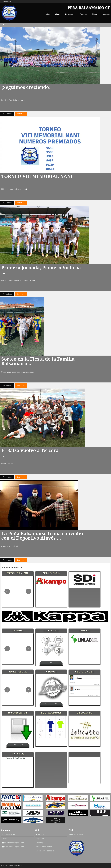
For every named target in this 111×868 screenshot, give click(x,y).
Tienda (95, 14)
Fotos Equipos (18, 573)
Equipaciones (51, 712)
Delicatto (85, 712)
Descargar (18, 745)
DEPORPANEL (7, 1)
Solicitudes (51, 704)
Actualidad (70, 14)
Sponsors (106, 14)
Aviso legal (40, 843)
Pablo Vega (79, 678)
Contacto (51, 630)
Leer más (21, 114)
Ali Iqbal (78, 689)
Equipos (83, 14)
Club (58, 14)
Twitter (18, 754)
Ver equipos (7, 114)
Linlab (85, 630)
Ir (51, 662)
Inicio (48, 14)
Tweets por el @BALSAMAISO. (14, 758)
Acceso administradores (45, 851)
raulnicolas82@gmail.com (14, 847)
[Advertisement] (85, 770)
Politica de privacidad (44, 847)
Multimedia (18, 671)
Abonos (51, 671)
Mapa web (40, 839)
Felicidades (85, 671)
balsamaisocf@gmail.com (14, 843)
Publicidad (51, 573)
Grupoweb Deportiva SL (14, 865)
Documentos (18, 712)
